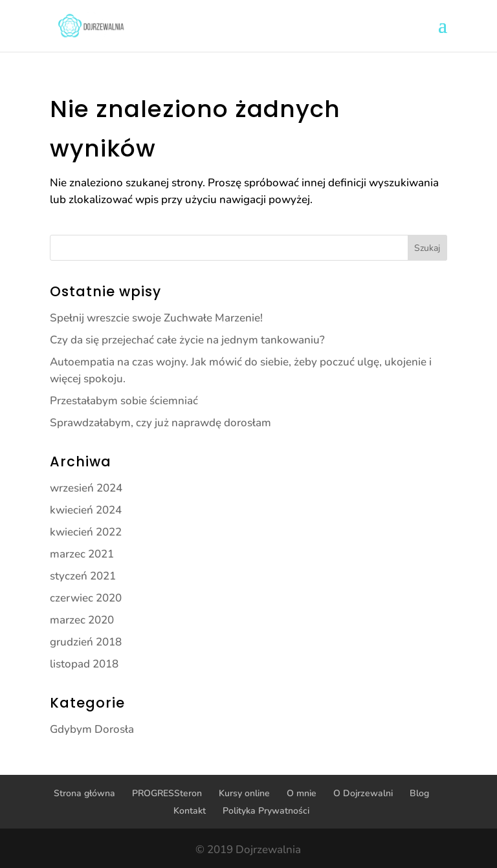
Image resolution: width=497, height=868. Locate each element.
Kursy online (244, 793)
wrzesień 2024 (86, 488)
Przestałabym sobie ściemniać (124, 401)
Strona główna (84, 793)
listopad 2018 (84, 664)
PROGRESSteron (167, 793)
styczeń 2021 (83, 576)
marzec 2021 (82, 554)
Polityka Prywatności (266, 811)
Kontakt (190, 811)
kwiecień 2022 (86, 532)
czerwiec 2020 (86, 598)
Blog (419, 793)
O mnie (302, 793)
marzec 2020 (82, 620)
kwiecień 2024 (86, 510)
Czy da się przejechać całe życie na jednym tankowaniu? (187, 340)
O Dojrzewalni (363, 793)
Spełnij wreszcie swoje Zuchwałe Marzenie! (156, 318)
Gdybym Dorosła (92, 729)
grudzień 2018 (86, 642)
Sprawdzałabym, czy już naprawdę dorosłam (160, 423)
